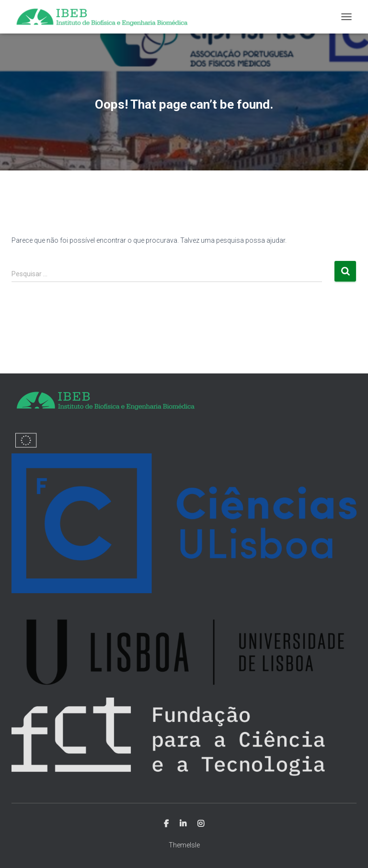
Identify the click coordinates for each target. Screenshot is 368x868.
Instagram (201, 824)
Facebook (166, 824)
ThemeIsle (184, 845)
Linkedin (183, 824)
